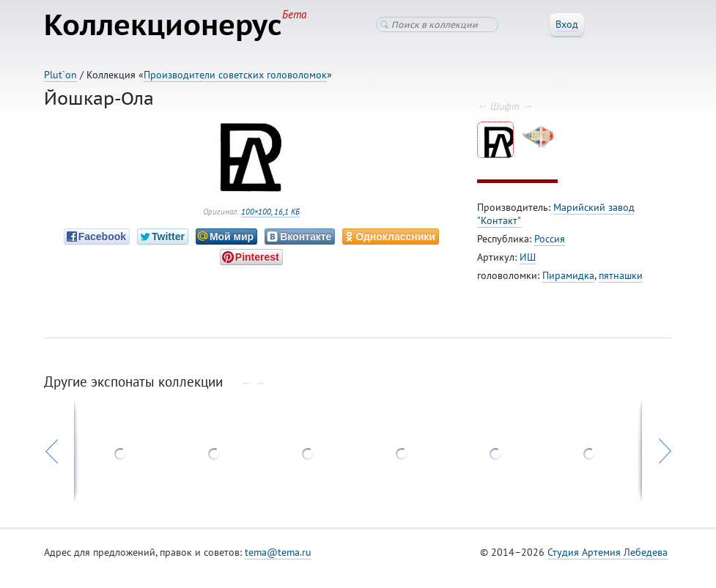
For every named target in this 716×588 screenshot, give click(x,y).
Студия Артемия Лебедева (608, 552)
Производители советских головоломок (235, 75)
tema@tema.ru (278, 552)
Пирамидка (568, 275)
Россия (550, 239)
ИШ (528, 257)
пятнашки (621, 275)
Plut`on (60, 75)
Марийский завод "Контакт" (556, 214)
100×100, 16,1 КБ (270, 212)
